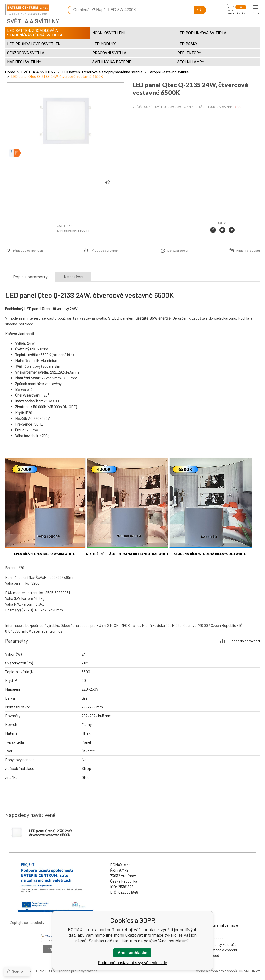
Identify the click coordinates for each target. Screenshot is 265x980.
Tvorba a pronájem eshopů (215, 971)
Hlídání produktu (248, 251)
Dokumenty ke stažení (221, 944)
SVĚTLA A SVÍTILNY (39, 72)
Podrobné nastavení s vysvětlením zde (132, 963)
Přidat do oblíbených (28, 251)
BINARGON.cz (249, 971)
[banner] (28, 10)
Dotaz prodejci (178, 251)
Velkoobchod (213, 939)
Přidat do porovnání (105, 251)
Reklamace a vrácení (220, 950)
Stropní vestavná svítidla (169, 72)
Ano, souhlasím (132, 953)
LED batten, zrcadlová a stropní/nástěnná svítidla (102, 72)
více (238, 106)
